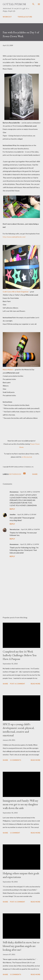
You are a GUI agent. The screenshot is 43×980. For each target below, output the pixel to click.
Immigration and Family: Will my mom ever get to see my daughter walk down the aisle (20, 804)
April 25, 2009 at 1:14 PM (30, 544)
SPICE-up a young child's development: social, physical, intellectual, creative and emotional (19, 730)
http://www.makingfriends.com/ (14, 237)
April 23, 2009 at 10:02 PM (30, 492)
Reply (12, 509)
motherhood (15, 474)
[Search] (33, 4)
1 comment (15, 833)
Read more (35, 684)
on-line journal (27, 457)
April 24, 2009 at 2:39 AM (27, 514)
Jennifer (13, 514)
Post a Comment (18, 684)
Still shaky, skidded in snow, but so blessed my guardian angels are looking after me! (21, 946)
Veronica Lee (15, 529)
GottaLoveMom (14, 4)
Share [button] (35, 474)
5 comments (15, 760)
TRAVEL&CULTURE (25, 17)
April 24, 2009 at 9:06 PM (30, 529)
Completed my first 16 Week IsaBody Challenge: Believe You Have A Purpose (20, 655)
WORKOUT (7, 17)
